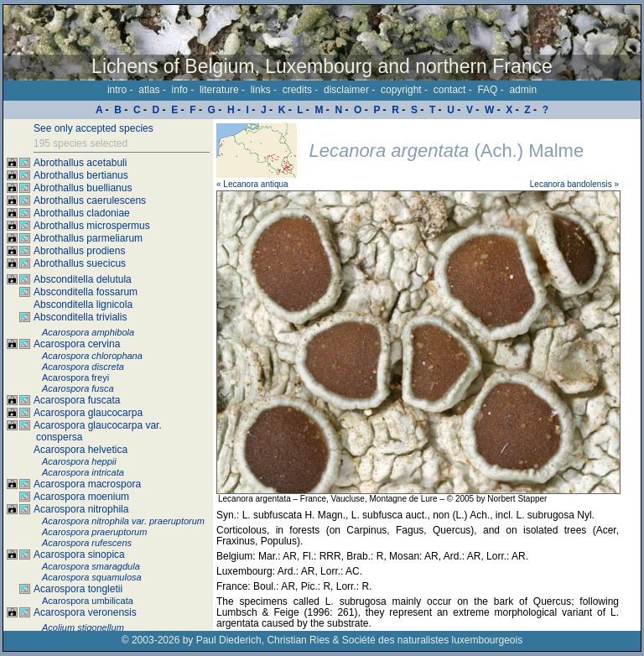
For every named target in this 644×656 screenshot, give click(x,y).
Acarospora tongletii (78, 589)
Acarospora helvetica (80, 450)
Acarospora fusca (78, 388)
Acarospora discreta (83, 367)
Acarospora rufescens (87, 543)
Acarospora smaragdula (91, 566)
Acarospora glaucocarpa (88, 413)
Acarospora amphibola (88, 332)
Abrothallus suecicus (80, 263)
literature (219, 90)
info (180, 90)
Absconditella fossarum (86, 292)
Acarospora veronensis (85, 612)
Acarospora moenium (81, 497)
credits (297, 90)
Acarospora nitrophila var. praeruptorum (123, 521)
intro (117, 90)
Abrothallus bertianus (81, 175)
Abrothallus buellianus (83, 188)
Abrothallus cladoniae (82, 213)
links (261, 90)
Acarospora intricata (83, 472)
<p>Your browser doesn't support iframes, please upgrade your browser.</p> (427, 375)
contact (450, 90)
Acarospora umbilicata (88, 601)
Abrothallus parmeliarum (88, 238)
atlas (149, 90)
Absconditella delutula (83, 279)
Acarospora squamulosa (92, 577)
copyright (401, 90)
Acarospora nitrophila (81, 509)
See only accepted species (93, 128)
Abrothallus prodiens (79, 251)
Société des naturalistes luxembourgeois (432, 640)
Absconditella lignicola (83, 305)
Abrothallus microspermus (92, 226)
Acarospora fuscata (77, 400)
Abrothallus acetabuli (80, 163)
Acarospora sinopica (79, 554)
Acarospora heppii (79, 461)
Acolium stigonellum (83, 627)
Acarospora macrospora (87, 484)
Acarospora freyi (75, 377)
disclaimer (346, 90)
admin (523, 90)
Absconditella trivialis (80, 317)
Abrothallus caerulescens (90, 200)
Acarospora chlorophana (92, 356)
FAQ (487, 90)
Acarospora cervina (77, 344)
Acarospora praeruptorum (94, 532)
